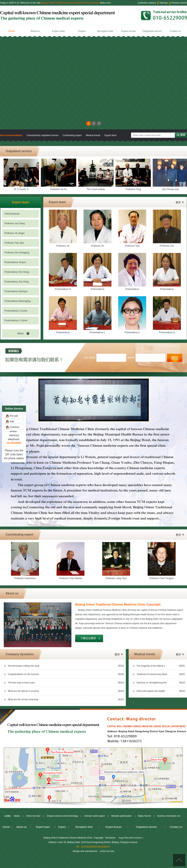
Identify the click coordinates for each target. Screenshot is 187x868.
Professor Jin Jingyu (15, 233)
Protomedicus (98, 289)
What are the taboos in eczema (23, 691)
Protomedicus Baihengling (17, 301)
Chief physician (12, 214)
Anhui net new (33, 816)
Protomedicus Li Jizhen (16, 321)
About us (35, 31)
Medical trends (93, 135)
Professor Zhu (167, 246)
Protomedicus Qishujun (16, 291)
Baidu (17, 816)
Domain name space (95, 816)
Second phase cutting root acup (24, 666)
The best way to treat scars (21, 683)
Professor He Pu (59, 189)
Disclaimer (110, 838)
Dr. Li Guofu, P (22, 189)
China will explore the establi (151, 691)
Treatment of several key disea (152, 674)
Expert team (58, 31)
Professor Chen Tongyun (162, 578)
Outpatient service (152, 31)
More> (180, 202)
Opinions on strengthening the (151, 683)
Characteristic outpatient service (43, 135)
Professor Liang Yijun (116, 578)
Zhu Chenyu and (171, 189)
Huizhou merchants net (169, 816)
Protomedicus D (167, 332)
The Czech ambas (96, 189)
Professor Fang (134, 189)
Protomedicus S (63, 289)
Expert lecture (129, 31)
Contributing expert (72, 135)
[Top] (179, 860)
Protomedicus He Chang (17, 272)
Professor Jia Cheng (15, 223)
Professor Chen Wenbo (71, 578)
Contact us (175, 31)
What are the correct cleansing (23, 699)
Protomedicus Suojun (15, 262)
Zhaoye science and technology (62, 816)
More (21, 333)
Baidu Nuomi (144, 816)
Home (12, 31)
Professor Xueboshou (25, 578)
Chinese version (179, 3)
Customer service (15, 357)
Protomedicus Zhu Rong (16, 282)
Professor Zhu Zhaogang (17, 253)
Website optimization (121, 816)
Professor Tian (132, 246)
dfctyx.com (105, 3)
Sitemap (164, 3)
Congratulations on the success (23, 674)
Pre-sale (14, 345)
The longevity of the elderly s (151, 666)
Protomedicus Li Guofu (16, 311)
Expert (82, 31)
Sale (12, 351)
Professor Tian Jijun (14, 243)
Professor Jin (98, 246)
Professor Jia (63, 246)
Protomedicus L (98, 332)
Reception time (105, 31)
